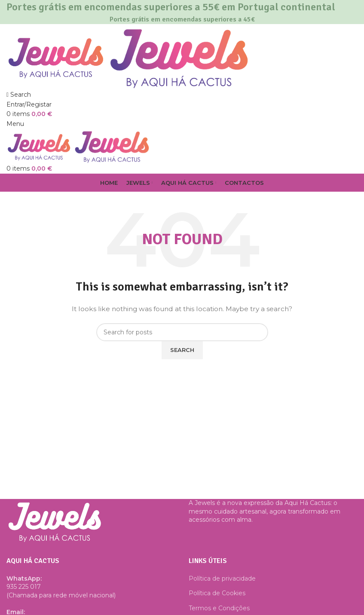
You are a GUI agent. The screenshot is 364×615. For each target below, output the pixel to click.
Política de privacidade (222, 578)
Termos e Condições (219, 608)
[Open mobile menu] (15, 124)
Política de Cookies (217, 593)
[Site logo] (57, 56)
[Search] (19, 95)
